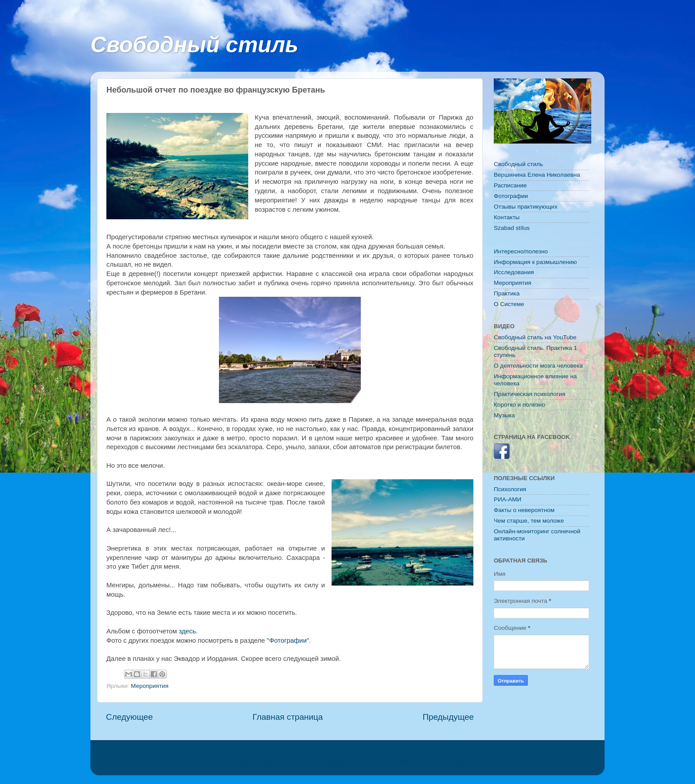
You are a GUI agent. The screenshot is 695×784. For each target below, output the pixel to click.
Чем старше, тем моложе (529, 521)
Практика (507, 293)
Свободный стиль (194, 45)
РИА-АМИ (508, 499)
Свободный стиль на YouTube (535, 337)
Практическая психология (529, 394)
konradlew (400, 762)
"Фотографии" (288, 640)
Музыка (504, 415)
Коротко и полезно (519, 405)
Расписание (510, 185)
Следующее (129, 717)
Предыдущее (448, 717)
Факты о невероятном (524, 510)
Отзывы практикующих (526, 207)
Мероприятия (150, 686)
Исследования (514, 272)
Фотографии (511, 196)
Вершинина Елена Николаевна (537, 175)
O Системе (509, 304)
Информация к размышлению (535, 262)
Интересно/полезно (521, 251)
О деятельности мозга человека (538, 366)
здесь (187, 631)
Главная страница (288, 717)
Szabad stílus (512, 228)
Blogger (460, 762)
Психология (510, 489)
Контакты (507, 217)
